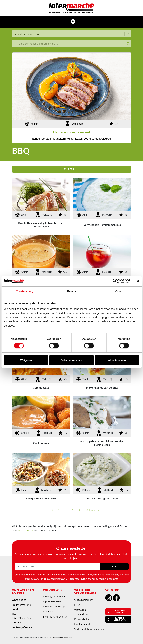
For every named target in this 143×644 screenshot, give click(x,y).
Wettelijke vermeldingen (82, 612)
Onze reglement (84, 600)
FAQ (77, 605)
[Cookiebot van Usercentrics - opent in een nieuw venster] (115, 281)
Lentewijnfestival (22, 627)
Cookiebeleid (82, 624)
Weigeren (26, 360)
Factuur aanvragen (117, 619)
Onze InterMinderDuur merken (22, 618)
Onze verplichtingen (55, 606)
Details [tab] (72, 291)
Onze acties (19, 600)
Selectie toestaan (71, 360)
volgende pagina (113, 574)
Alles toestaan (117, 360)
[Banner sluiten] (138, 281)
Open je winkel (52, 601)
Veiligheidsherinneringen (89, 629)
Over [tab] (118, 291)
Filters (71, 169)
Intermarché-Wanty (55, 616)
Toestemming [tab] (25, 291)
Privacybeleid (82, 619)
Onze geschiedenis (54, 596)
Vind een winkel (116, 612)
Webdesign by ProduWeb (62, 637)
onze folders (26, 530)
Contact (48, 611)
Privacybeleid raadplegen (105, 579)
